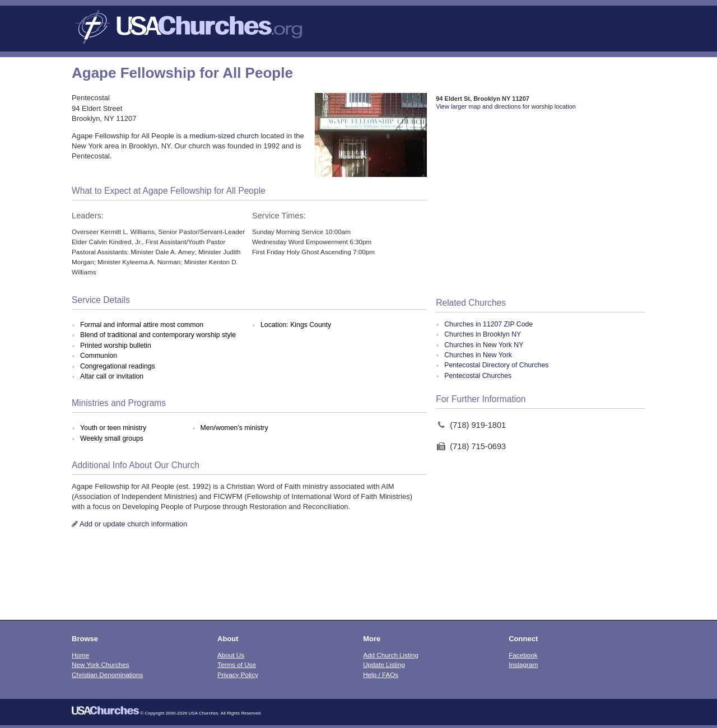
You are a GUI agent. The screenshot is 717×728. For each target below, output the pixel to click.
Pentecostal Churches (478, 376)
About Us (231, 655)
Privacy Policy (238, 675)
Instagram (523, 664)
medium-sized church (224, 136)
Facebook (523, 655)
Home (80, 655)
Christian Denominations (107, 675)
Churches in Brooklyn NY (483, 334)
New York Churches (101, 664)
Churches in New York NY (484, 345)
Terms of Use (237, 664)
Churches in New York (478, 355)
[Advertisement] (541, 204)
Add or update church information (133, 524)
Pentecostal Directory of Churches (496, 365)
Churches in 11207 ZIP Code (488, 324)
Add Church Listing (391, 655)
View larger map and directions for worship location (506, 106)
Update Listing (384, 664)
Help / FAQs (381, 675)
